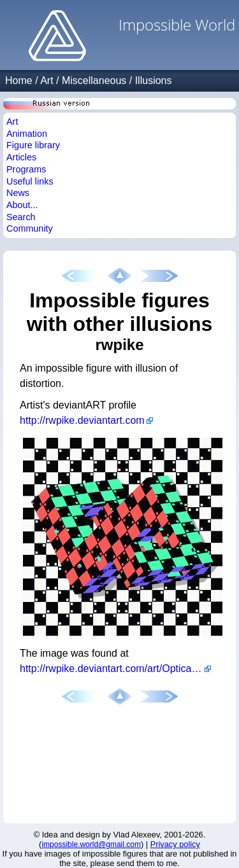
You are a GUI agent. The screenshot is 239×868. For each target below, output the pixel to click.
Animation (27, 134)
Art (47, 80)
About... (22, 205)
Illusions (154, 80)
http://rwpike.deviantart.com (82, 420)
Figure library (33, 145)
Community (30, 228)
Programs (26, 169)
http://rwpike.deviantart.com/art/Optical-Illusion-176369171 (115, 668)
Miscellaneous (94, 80)
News (18, 193)
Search (21, 217)
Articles (21, 157)
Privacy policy (175, 844)
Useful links (30, 181)
